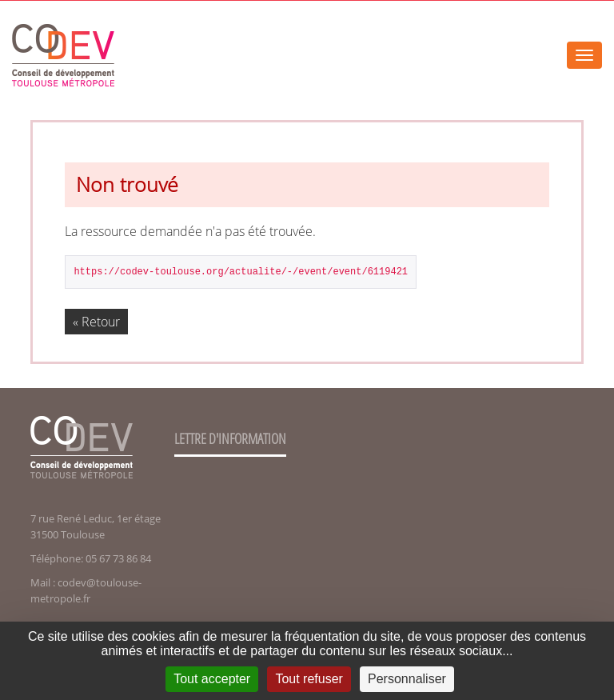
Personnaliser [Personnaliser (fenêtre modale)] (407, 679)
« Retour (96, 322)
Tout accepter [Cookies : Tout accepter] (212, 679)
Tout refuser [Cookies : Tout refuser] (309, 679)
